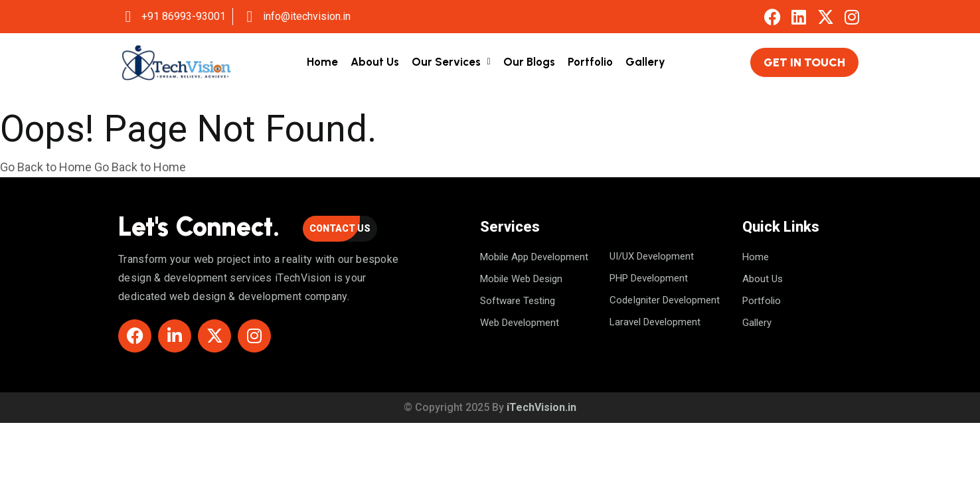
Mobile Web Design (521, 279)
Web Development (520, 323)
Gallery (645, 62)
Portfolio (590, 62)
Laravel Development (655, 322)
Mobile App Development (534, 257)
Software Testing (518, 301)
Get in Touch (804, 62)
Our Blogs (529, 62)
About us (763, 279)
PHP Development (649, 278)
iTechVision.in (541, 407)
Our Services (446, 62)
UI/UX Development (652, 256)
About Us (375, 62)
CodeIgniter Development (665, 300)
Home (322, 62)
